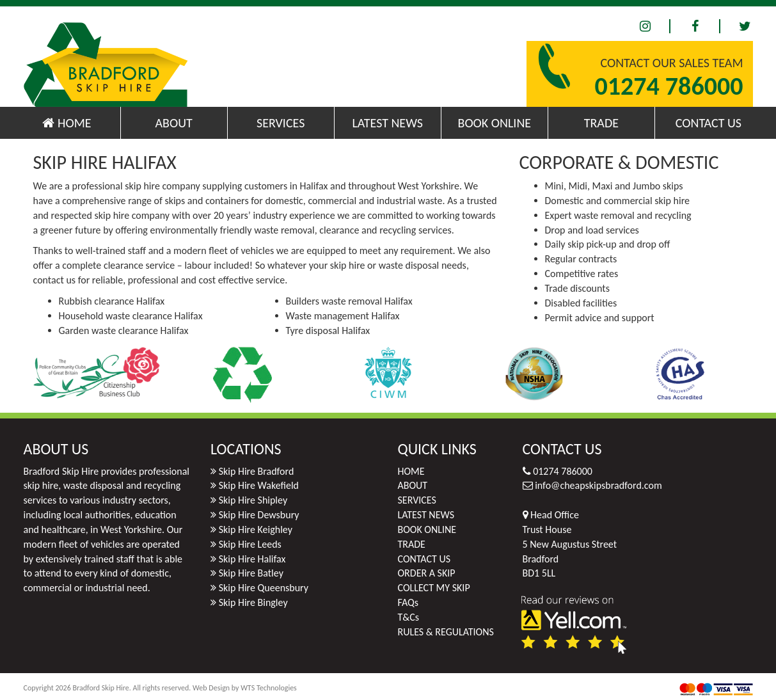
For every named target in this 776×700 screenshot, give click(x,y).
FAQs (408, 602)
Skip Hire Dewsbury (259, 515)
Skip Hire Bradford (257, 471)
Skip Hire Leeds (250, 544)
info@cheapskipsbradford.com (598, 485)
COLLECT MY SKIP (434, 588)
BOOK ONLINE (495, 123)
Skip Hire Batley (251, 573)
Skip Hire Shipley (253, 500)
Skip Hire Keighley (256, 529)
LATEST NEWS (387, 123)
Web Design (211, 688)
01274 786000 (669, 86)
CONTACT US (709, 123)
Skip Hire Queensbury (264, 588)
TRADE (601, 123)
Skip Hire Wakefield (259, 485)
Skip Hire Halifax (252, 559)
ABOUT (173, 123)
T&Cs (409, 617)
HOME (67, 123)
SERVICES (281, 123)
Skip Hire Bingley (253, 602)
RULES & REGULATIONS (446, 632)
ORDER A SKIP (427, 573)
